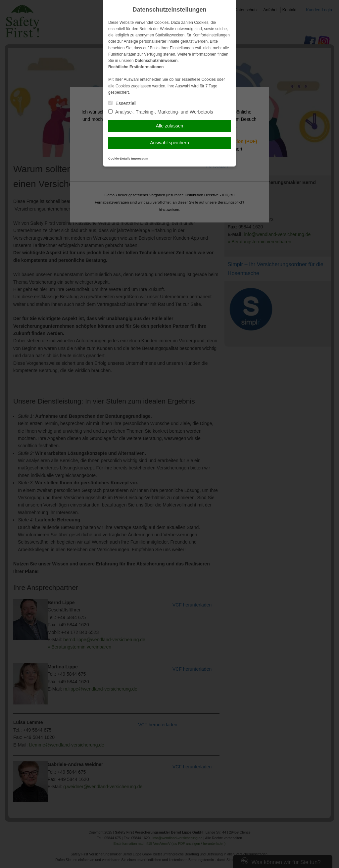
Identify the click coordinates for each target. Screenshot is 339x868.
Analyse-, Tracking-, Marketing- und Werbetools (161, 112)
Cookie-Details (119, 158)
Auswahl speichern (169, 143)
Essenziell (122, 103)
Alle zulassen (170, 126)
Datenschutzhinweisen (156, 61)
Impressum (140, 158)
